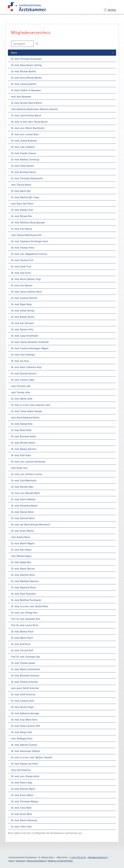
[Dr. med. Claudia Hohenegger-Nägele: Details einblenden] (29, 348)
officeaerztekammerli (98, 857)
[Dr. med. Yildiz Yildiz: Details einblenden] (21, 827)
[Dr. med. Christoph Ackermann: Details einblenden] (26, 59)
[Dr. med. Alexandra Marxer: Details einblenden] (24, 506)
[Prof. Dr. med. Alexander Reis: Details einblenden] (25, 619)
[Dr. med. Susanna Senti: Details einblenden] (22, 701)
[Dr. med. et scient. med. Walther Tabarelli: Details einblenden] (31, 757)
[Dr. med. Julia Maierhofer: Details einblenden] (23, 480)
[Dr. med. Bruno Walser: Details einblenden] (22, 795)
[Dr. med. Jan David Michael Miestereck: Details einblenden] (30, 524)
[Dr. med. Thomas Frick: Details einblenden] (22, 260)
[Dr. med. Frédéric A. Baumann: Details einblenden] (26, 90)
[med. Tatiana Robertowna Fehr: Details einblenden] (26, 235)
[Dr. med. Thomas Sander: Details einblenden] (23, 663)
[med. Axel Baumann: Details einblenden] (21, 96)
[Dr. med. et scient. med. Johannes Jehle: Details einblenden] (30, 405)
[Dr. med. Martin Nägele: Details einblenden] (22, 543)
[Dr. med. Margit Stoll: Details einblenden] (21, 732)
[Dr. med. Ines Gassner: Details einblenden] (21, 285)
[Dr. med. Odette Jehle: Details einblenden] (21, 399)
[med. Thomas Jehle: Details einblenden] (20, 392)
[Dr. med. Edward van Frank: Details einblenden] (24, 764)
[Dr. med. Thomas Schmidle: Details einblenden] (24, 682)
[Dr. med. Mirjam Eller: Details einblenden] (21, 216)
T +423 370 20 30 (78, 857)
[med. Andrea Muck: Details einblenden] (20, 537)
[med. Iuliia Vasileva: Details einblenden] (20, 770)
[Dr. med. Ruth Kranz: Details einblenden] (21, 455)
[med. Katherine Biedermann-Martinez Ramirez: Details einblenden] (34, 109)
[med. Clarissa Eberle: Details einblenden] (21, 185)
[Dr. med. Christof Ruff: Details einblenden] (22, 650)
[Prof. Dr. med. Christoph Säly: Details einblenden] (25, 657)
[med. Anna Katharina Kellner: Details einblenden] (25, 417)
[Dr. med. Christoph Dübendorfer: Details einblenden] (27, 178)
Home (11, 861)
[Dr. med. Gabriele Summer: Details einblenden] (24, 745)
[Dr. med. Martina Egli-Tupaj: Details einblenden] (25, 197)
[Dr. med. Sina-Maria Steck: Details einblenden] (24, 720)
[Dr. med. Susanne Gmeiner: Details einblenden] (24, 298)
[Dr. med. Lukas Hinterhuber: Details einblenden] (24, 336)
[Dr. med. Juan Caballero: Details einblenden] (23, 147)
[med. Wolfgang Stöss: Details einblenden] (21, 738)
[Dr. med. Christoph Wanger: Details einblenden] (24, 801)
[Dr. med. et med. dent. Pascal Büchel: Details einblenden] (29, 122)
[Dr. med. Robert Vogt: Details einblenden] (21, 782)
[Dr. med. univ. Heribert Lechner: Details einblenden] (26, 474)
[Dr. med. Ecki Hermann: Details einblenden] (22, 323)
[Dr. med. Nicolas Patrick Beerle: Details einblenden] (26, 103)
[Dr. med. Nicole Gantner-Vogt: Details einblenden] (26, 279)
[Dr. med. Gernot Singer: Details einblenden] (22, 707)
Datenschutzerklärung (37, 861)
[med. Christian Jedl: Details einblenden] (20, 386)
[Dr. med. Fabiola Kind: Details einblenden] (21, 424)
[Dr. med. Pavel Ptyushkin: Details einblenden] (23, 594)
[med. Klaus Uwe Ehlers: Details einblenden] (22, 203)
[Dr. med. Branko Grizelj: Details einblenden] (22, 317)
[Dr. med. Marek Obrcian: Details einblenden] (22, 569)
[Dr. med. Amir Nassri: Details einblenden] (21, 550)
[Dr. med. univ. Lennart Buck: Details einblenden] (24, 134)
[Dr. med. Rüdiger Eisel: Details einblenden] (22, 210)
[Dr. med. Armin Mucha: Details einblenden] (22, 531)
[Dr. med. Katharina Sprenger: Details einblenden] (25, 713)
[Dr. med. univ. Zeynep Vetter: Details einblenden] (25, 776)
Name (14, 53)
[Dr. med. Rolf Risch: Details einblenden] (20, 644)
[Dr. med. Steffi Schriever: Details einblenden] (23, 694)
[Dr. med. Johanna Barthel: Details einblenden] (23, 84)
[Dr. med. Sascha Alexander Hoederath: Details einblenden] (29, 342)
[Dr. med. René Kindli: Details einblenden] (21, 430)
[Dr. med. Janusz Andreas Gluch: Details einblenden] (26, 292)
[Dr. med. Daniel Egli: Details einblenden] (20, 191)
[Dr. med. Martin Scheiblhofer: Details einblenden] (25, 669)
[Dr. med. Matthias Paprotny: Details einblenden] (24, 581)
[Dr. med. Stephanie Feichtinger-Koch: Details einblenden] (29, 241)
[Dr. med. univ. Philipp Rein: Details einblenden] (24, 613)
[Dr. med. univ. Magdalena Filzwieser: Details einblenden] (29, 254)
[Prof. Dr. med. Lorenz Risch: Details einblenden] (24, 625)
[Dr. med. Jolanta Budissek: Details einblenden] (23, 141)
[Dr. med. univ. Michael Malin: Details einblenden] (25, 493)
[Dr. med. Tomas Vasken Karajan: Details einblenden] (26, 411)
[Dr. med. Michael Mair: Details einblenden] (22, 487)
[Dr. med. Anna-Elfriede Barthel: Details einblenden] (26, 78)
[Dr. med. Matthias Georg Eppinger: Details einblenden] (28, 222)
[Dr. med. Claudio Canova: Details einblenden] (23, 153)
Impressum (20, 861)
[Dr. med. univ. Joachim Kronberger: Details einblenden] (28, 462)
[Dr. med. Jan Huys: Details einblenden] (20, 361)
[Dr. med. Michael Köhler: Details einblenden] (23, 443)
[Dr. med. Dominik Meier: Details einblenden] (23, 518)
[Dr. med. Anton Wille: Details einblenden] (21, 814)
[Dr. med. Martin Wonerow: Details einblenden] (24, 820)
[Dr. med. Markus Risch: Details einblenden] (22, 631)
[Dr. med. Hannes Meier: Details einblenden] (22, 512)
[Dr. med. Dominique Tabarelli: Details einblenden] (25, 751)
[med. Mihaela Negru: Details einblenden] (21, 556)
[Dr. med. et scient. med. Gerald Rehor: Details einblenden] (29, 606)
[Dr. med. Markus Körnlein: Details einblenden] (23, 449)
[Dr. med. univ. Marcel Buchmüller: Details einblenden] (27, 128)
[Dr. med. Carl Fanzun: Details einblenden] (21, 229)
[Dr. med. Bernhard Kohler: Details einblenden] (23, 436)
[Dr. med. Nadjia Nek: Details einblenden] (21, 562)
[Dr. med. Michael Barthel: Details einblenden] (23, 71)
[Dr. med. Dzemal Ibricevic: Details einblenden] (23, 373)
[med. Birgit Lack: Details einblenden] (19, 468)
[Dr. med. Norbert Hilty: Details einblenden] (22, 329)
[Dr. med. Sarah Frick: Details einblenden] (21, 266)
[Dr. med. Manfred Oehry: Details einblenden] (23, 575)
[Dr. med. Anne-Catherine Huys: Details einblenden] (26, 367)
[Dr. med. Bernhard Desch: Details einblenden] (23, 172)
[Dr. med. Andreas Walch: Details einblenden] (23, 789)
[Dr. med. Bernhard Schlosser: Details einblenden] (25, 675)
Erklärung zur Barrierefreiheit (60, 861)
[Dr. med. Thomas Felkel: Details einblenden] (22, 248)
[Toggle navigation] (110, 10)
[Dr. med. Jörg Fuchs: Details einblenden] (21, 273)
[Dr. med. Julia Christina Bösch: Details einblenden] (26, 115)
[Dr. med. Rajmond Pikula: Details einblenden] (23, 587)
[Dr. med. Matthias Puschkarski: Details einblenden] (26, 600)
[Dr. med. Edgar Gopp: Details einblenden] (21, 304)
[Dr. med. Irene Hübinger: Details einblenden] (23, 355)
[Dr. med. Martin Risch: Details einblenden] (22, 638)
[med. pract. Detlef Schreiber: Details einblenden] (25, 688)
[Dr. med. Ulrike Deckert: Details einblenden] (22, 166)
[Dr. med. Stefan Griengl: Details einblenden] (22, 310)
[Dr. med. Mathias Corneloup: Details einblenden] (25, 159)
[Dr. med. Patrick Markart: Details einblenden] (23, 499)
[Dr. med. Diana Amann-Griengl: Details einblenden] (26, 65)
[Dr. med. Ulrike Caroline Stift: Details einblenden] (25, 726)
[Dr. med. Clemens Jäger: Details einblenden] (22, 380)
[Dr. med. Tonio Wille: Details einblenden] (21, 808)
